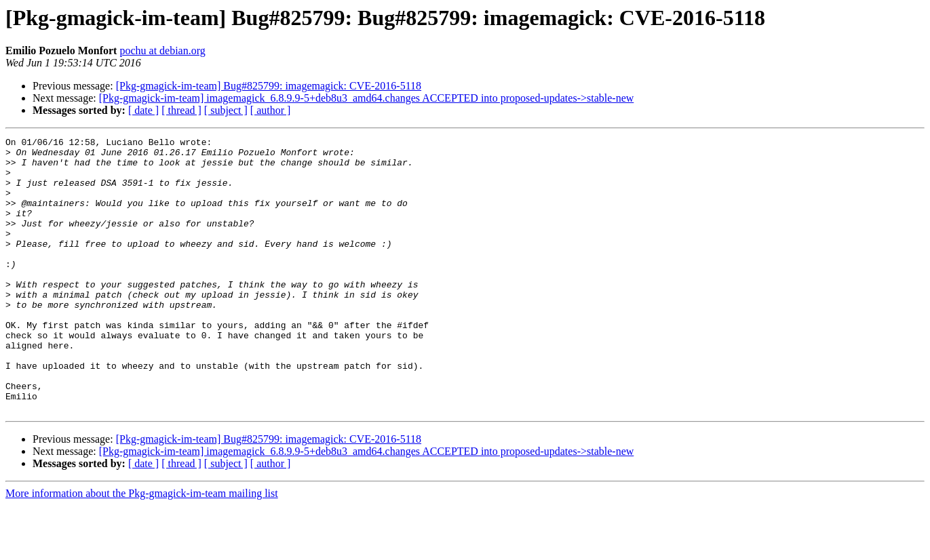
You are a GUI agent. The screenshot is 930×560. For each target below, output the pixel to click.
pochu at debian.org (162, 51)
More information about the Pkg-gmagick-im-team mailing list (142, 548)
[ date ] (143, 110)
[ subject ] (226, 110)
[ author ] (271, 110)
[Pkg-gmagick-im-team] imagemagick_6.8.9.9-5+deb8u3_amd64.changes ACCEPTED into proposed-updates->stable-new (367, 98)
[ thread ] (181, 110)
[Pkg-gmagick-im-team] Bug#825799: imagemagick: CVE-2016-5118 (269, 86)
